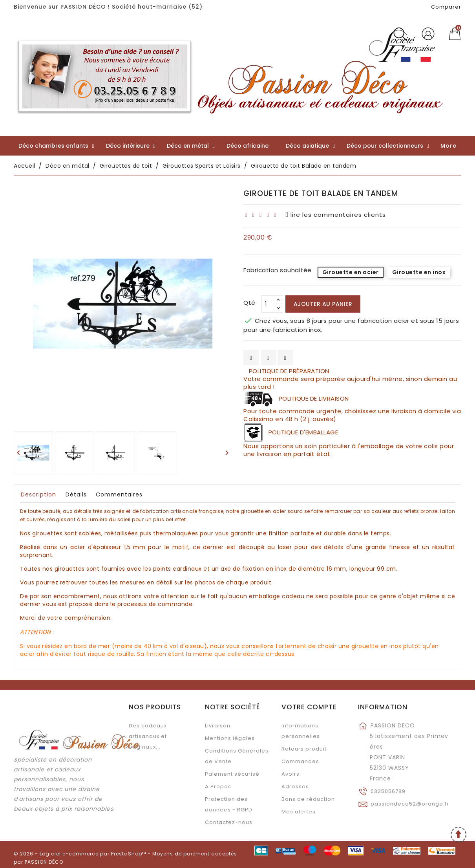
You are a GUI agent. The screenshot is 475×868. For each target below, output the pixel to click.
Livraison (218, 726)
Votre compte (309, 707)
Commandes (300, 761)
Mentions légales (230, 738)
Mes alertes (299, 812)
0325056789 (388, 791)
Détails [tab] (76, 494)
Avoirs (290, 774)
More (449, 146)
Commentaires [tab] (119, 494)
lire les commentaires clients (336, 215)
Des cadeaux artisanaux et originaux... (148, 736)
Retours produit (304, 749)
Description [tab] (38, 494)
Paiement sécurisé (232, 774)
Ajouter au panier (323, 304)
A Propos (218, 787)
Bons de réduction (308, 799)
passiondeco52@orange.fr (410, 804)
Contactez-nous (229, 822)
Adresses (295, 787)
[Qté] (268, 304)
